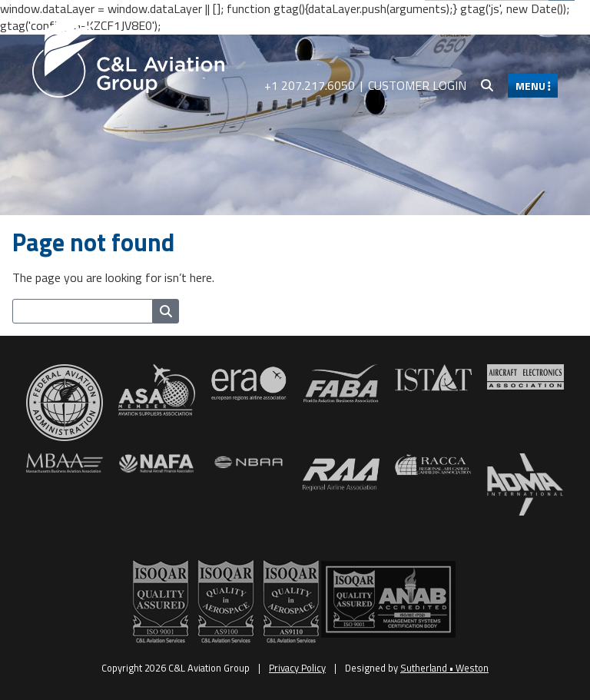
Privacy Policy (297, 668)
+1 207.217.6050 (310, 85)
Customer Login (417, 85)
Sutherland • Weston (444, 668)
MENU (533, 86)
